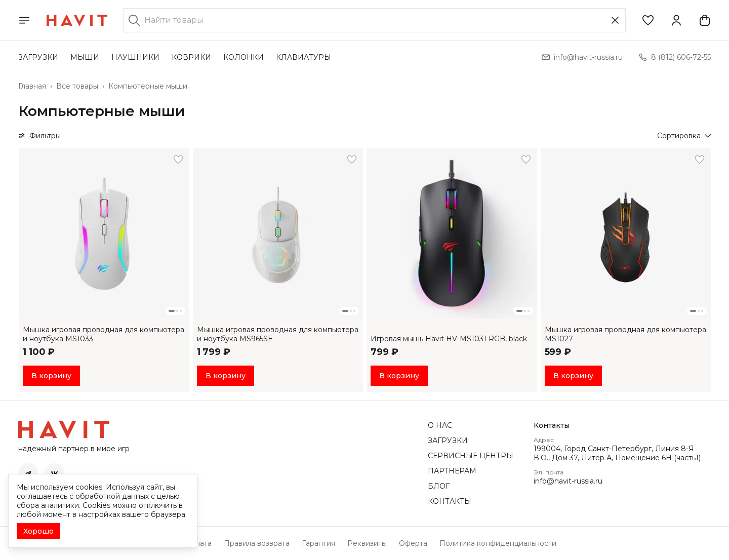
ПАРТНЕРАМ (452, 471)
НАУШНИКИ (135, 57)
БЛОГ (439, 486)
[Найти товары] (375, 20)
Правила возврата (257, 543)
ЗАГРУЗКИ (38, 57)
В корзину (51, 376)
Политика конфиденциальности (498, 543)
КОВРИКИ (191, 57)
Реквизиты (367, 543)
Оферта (413, 543)
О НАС (440, 425)
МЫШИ (85, 57)
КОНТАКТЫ (450, 501)
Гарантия (318, 543)
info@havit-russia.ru (568, 481)
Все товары (77, 86)
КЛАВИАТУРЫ (303, 57)
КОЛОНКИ (244, 57)
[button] (648, 20)
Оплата (198, 543)
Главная (32, 86)
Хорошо (38, 531)
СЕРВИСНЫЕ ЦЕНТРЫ (471, 456)
